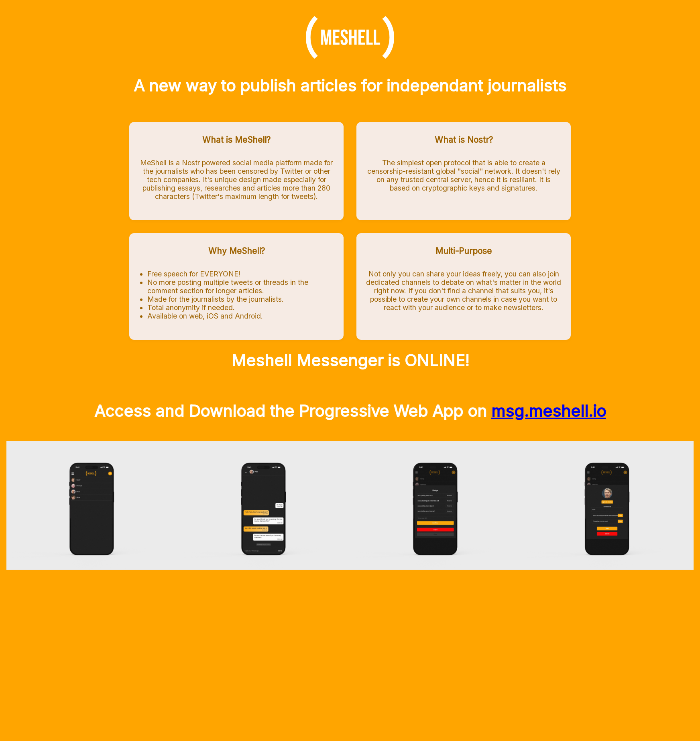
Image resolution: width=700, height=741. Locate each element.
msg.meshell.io (549, 411)
